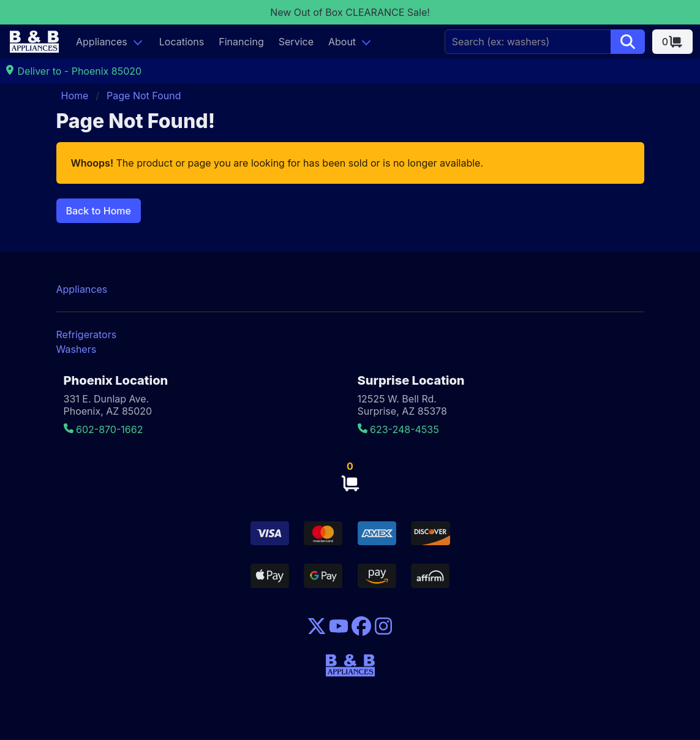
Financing (241, 42)
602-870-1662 (103, 429)
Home (75, 96)
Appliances (102, 42)
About (342, 42)
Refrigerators (87, 334)
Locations (182, 42)
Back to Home (99, 211)
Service (296, 42)
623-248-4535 (398, 429)
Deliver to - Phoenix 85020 (73, 71)
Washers (77, 349)
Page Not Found (144, 96)
